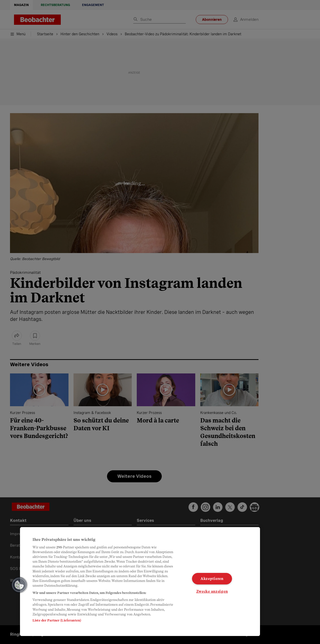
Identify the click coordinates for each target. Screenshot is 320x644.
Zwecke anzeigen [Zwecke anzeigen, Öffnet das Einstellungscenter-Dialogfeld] (212, 591)
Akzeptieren (212, 579)
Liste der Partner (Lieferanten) (57, 620)
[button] (19, 585)
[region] (140, 582)
